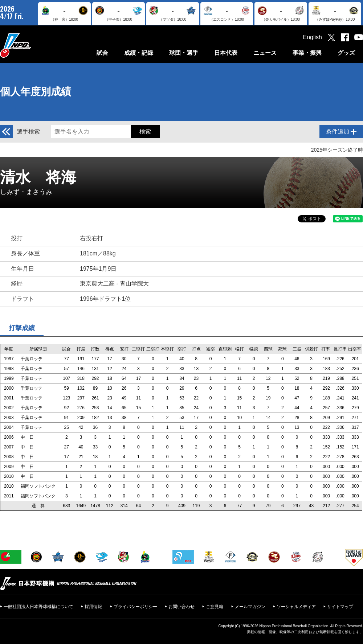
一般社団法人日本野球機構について (38, 607)
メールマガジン (250, 607)
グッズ (346, 53)
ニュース (265, 53)
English (313, 37)
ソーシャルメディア (296, 607)
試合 (102, 53)
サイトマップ (340, 607)
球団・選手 (184, 53)
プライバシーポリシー (135, 607)
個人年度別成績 (36, 92)
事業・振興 (307, 53)
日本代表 (226, 53)
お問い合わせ (181, 607)
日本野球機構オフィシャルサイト (34, 45)
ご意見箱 (215, 607)
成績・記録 (139, 53)
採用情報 (93, 607)
